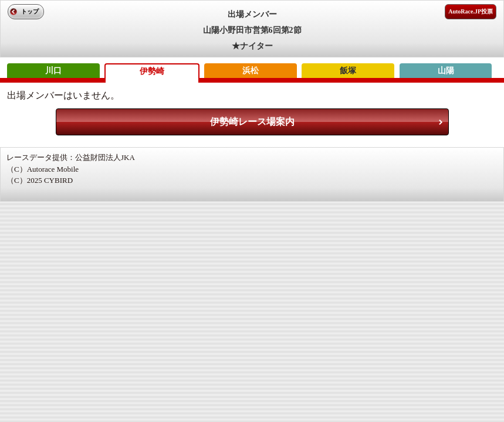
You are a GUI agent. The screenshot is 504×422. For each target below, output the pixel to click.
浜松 (251, 71)
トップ (30, 11)
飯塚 (348, 71)
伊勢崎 (152, 71)
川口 (53, 71)
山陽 (446, 71)
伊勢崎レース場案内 (252, 122)
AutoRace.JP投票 (471, 11)
